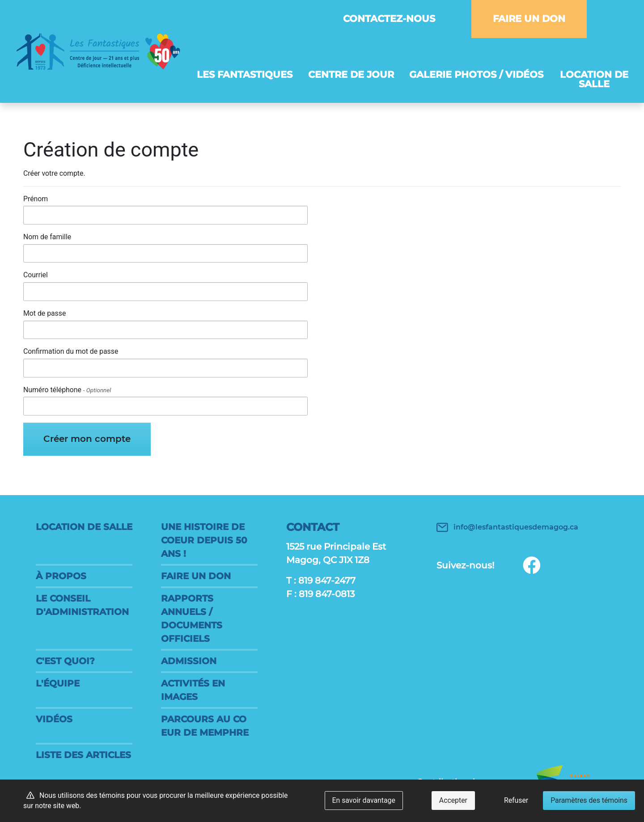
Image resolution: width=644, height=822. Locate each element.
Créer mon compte (87, 439)
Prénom (36, 199)
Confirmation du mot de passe (71, 351)
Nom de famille (47, 237)
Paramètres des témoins (589, 800)
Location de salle (594, 79)
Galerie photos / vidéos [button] (476, 74)
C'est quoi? (65, 661)
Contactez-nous (389, 19)
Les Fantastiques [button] (245, 74)
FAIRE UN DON (529, 19)
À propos (61, 576)
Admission (189, 661)
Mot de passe (44, 313)
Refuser (516, 800)
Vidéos (54, 719)
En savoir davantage (364, 800)
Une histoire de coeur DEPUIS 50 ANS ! (204, 540)
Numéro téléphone (67, 390)
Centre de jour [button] (351, 74)
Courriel (36, 275)
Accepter (453, 800)
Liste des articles (83, 755)
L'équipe (58, 683)
